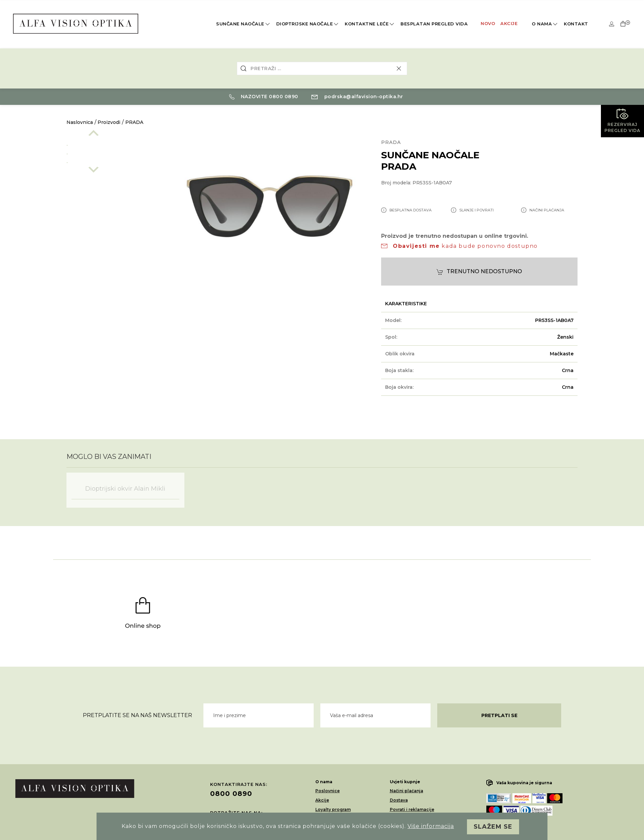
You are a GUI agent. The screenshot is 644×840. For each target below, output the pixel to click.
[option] (112, 144)
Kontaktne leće (370, 24)
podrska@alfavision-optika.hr (357, 97)
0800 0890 (231, 794)
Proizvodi (109, 122)
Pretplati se (499, 715)
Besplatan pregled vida (434, 24)
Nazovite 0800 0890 (264, 97)
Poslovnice (328, 791)
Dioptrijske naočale (308, 24)
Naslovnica (80, 122)
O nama (545, 24)
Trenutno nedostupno (479, 272)
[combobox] (322, 68)
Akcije (509, 23)
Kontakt (576, 24)
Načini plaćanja (407, 791)
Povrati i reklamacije (412, 809)
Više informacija (431, 826)
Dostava (399, 800)
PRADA (134, 122)
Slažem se (493, 827)
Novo (488, 23)
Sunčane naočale (244, 24)
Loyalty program (333, 809)
